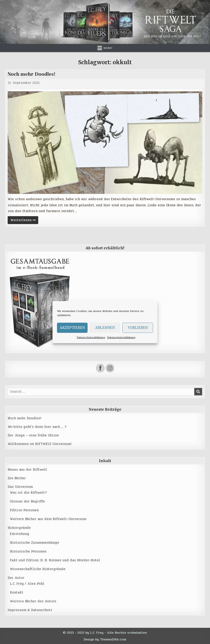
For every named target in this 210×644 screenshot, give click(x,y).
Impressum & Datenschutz (30, 610)
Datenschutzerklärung (91, 337)
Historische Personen (28, 551)
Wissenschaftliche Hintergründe (38, 569)
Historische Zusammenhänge (35, 543)
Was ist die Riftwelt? (28, 493)
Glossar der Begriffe (27, 501)
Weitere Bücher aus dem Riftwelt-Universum (48, 519)
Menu (108, 48)
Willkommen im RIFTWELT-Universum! (39, 444)
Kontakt (17, 592)
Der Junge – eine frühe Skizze (33, 435)
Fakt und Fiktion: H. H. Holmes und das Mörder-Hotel (55, 560)
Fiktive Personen (24, 510)
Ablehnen (105, 328)
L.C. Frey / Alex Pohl (27, 584)
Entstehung (20, 534)
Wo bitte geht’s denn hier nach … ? (37, 427)
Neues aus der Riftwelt (27, 470)
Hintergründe (19, 528)
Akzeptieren (72, 328)
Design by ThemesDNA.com (105, 639)
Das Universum (20, 487)
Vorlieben (138, 328)
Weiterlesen (24, 221)
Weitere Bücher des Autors (33, 601)
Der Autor (16, 578)
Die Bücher (17, 478)
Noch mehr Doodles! (31, 74)
